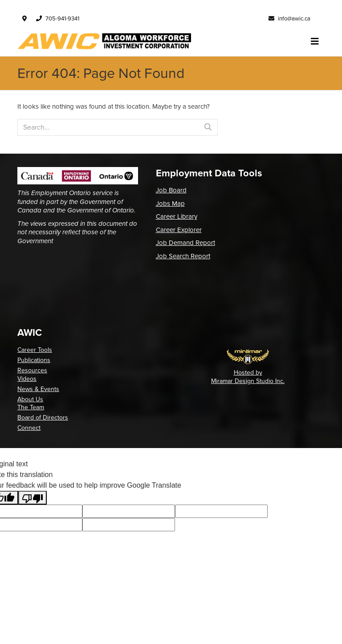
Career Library (177, 216)
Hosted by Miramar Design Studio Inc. (248, 377)
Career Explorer (179, 230)
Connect (29, 428)
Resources (32, 370)
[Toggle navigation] (315, 41)
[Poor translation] (33, 498)
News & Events (38, 389)
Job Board (171, 190)
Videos (27, 379)
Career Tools (35, 350)
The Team (31, 407)
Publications (34, 360)
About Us (30, 399)
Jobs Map (170, 204)
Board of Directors (43, 418)
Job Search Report (183, 256)
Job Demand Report (185, 243)
